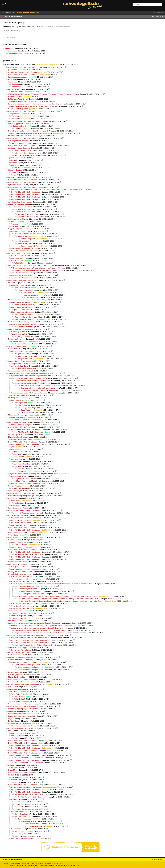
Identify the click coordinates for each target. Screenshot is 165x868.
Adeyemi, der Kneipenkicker (19, 273)
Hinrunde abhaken (15, 97)
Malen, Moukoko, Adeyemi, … (19, 300)
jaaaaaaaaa (13, 70)
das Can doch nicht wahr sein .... (24, 839)
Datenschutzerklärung (62, 865)
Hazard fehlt (13, 770)
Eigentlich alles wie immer (18, 437)
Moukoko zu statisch (19, 285)
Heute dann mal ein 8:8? (17, 655)
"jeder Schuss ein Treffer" (18, 346)
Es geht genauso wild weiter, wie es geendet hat (26, 684)
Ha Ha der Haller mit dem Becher (21, 728)
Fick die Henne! (14, 89)
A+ (6, 4)
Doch (16, 836)
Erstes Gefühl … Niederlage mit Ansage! (27, 787)
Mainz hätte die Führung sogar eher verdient (25, 121)
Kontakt (28, 865)
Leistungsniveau (14, 398)
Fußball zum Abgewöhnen (18, 99)
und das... (15, 165)
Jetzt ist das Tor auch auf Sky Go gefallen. (24, 72)
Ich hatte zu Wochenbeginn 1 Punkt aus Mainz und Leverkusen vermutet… (39, 190)
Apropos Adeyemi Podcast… (25, 586)
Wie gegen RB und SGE (20, 567)
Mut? (10, 731)
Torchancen (13, 163)
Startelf (11, 775)
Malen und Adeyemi (16, 415)
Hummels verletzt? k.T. (20, 812)
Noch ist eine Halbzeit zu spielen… (21, 322)
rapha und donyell (15, 491)
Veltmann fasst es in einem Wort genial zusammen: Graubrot (31, 266)
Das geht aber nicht (22, 354)
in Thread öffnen (158, 16)
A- (3, 4)
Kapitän (14, 799)
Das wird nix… (17, 829)
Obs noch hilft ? (17, 258)
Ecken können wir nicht (17, 714)
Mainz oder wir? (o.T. (19, 525)
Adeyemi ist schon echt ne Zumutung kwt (24, 474)
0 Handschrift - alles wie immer (20, 574)
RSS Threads (19, 865)
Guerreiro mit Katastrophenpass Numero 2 (24, 510)
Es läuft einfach (14, 721)
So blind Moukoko (15, 672)
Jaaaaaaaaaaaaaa (15, 53)
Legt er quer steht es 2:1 (17, 652)
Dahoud (11, 765)
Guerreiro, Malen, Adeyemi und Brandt (23, 481)
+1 (15, 834)
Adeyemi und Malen (19, 476)
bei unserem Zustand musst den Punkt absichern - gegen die (31, 104)
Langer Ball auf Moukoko (18, 562)
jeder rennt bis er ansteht (18, 177)
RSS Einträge (8, 865)
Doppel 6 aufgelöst (15, 229)
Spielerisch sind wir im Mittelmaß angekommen (26, 373)
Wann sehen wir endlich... (18, 371)
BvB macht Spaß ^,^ (16, 621)
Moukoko (12, 283)
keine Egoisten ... (15, 508)
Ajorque (11, 158)
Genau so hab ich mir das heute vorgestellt (24, 704)
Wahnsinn (12, 711)
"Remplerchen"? (14, 114)
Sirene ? (11, 170)
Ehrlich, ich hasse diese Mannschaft (22, 716)
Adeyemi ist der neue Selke (19, 204)
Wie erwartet (13, 687)
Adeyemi (12, 447)
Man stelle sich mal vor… (18, 677)
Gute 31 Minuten (15, 540)
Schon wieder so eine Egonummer (21, 660)
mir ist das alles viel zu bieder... (20, 202)
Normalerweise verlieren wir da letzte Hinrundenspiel (28, 131)
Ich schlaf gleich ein (16, 435)
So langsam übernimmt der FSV (20, 572)
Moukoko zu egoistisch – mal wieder (22, 657)
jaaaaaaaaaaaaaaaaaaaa (18, 77)
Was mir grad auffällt (16, 329)
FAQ (14, 12)
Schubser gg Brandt (16, 124)
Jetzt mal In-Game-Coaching (19, 148)
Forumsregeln (74, 865)
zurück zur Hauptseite (13, 16)
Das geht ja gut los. (15, 675)
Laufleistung (13, 498)
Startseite (7, 12)
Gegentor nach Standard (18, 723)
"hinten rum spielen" (16, 611)
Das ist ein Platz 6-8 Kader (18, 515)
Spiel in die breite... (15, 185)
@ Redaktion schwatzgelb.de (61, 27)
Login (154, 12)
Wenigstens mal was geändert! (23, 248)
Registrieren (160, 12)
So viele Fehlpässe (15, 486)
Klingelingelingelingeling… (18, 709)
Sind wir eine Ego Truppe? (18, 648)
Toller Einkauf (13, 692)
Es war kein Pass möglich (21, 650)
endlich (11, 79)
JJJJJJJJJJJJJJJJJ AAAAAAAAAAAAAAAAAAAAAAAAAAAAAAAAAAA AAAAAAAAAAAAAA (43, 94)
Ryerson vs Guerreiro (16, 339)
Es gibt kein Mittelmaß (20, 395)
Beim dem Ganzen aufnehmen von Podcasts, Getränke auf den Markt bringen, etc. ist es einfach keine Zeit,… (53, 584)
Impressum (35, 865)
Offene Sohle (13, 535)
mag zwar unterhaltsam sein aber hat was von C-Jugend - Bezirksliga (34, 623)
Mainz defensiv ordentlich (18, 564)
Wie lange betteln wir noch (18, 141)
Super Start (13, 689)
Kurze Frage (22, 408)
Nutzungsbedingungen (47, 865)
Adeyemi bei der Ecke (16, 361)
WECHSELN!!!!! (14, 253)
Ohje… (11, 719)
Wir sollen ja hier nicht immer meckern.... (24, 280)
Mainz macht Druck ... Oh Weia (20, 136)
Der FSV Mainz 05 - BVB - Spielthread (20, 65)
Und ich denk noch (15, 682)
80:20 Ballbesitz (14, 349)
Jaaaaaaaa (12, 51)
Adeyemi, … (16, 310)
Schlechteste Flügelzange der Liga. (21, 496)
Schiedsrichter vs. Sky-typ (18, 219)
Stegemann (13, 222)
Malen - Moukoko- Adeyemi (18, 422)
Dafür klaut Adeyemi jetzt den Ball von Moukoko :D (27, 635)
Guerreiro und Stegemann (18, 109)
